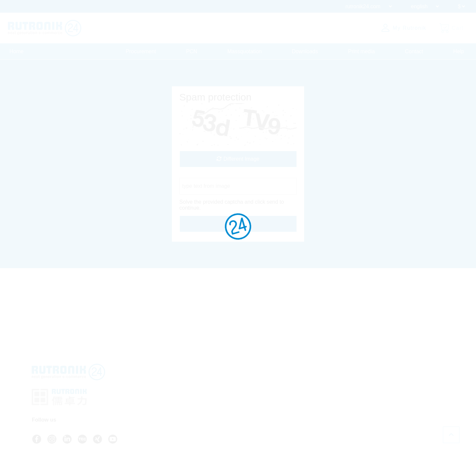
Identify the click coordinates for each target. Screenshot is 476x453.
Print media (361, 51)
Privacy (315, 390)
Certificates (319, 395)
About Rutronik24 (258, 407)
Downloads (305, 51)
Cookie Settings (324, 413)
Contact (414, 51)
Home (17, 51)
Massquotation (245, 51)
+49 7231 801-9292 (192, 392)
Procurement (141, 51)
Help (459, 51)
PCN (192, 51)
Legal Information (325, 401)
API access (251, 390)
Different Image (238, 159)
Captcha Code (196, 175)
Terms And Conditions (330, 384)
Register (252, 420)
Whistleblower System (330, 407)
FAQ (244, 384)
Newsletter (251, 401)
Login (249, 413)
